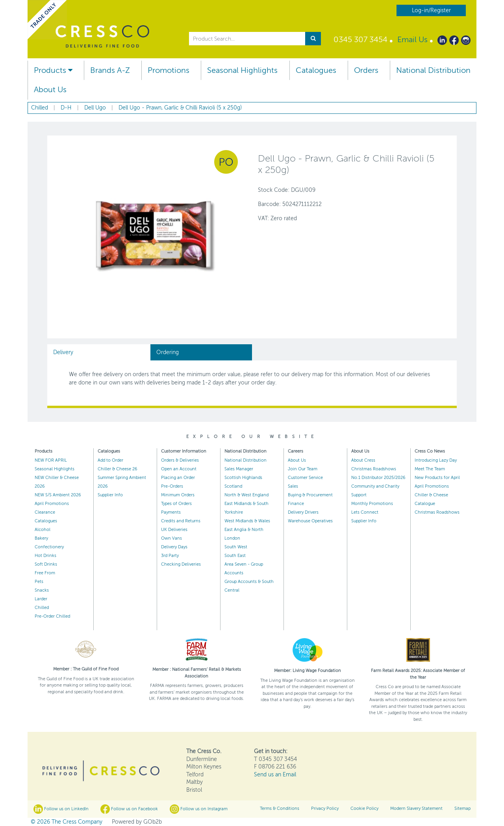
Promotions (169, 70)
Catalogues (316, 70)
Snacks (42, 590)
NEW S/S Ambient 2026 (58, 495)
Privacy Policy (325, 808)
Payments (171, 512)
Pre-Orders (172, 486)
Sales (293, 486)
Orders (366, 70)
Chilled (42, 608)
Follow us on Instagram (199, 809)
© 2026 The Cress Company (67, 822)
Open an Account (179, 469)
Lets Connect (365, 512)
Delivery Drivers (303, 512)
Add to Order (110, 460)
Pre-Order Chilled (52, 616)
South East (235, 556)
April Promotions (52, 504)
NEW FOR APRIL (51, 460)
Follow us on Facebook (129, 809)
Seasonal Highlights (242, 70)
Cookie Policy (364, 808)
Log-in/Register (431, 10)
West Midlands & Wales (247, 521)
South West (236, 547)
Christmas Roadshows (374, 469)
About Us (50, 90)
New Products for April (437, 478)
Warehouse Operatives (310, 521)
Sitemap (462, 808)
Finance (296, 504)
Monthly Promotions (372, 504)
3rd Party (170, 556)
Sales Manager (239, 469)
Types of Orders (176, 504)
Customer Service (305, 478)
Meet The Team (430, 469)
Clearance (45, 512)
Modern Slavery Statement (416, 808)
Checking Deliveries (181, 564)
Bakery (41, 538)
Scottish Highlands (243, 478)
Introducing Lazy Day (436, 460)
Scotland (233, 486)
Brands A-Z (110, 70)
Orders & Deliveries (180, 460)
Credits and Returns (181, 521)
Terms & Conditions (280, 808)
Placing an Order (178, 478)
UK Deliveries (174, 530)
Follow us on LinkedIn (61, 809)
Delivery (63, 352)
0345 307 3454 (360, 40)
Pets (39, 582)
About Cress (363, 460)
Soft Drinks (46, 564)
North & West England (246, 495)
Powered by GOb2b (137, 822)
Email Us (412, 40)
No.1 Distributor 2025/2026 (378, 478)
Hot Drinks (45, 556)
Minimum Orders (178, 495)
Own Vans (171, 538)
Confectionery (49, 547)
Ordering (168, 352)
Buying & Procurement (310, 495)
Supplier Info (110, 495)
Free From (45, 573)
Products (53, 70)
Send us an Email (275, 775)
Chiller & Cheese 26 (118, 469)
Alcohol (43, 530)
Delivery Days (174, 547)
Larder (41, 599)
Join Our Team (303, 469)
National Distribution (433, 70)
